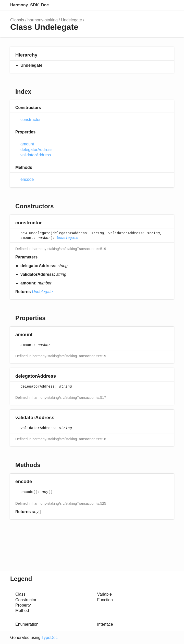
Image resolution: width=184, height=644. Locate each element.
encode (27, 179)
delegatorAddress (36, 150)
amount (27, 144)
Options (157, 5)
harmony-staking (43, 20)
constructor (30, 120)
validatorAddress (36, 155)
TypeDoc (49, 638)
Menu (169, 5)
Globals (17, 20)
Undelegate (71, 20)
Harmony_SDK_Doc (29, 5)
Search (147, 5)
